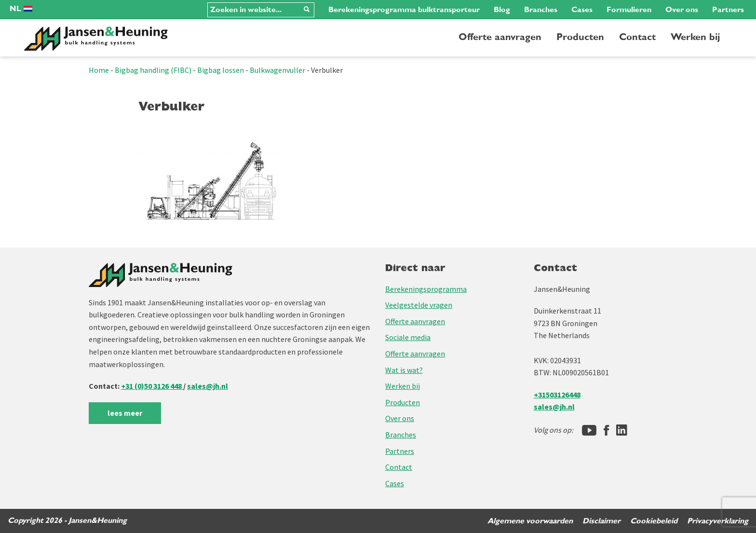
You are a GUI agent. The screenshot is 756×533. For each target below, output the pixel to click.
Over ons (682, 10)
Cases (582, 10)
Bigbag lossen (221, 70)
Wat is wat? (404, 370)
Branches (541, 10)
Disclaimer (601, 521)
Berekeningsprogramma (426, 289)
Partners (728, 10)
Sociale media (408, 337)
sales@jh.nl (208, 386)
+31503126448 (557, 395)
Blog (502, 10)
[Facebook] (606, 430)
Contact (637, 37)
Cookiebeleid (654, 521)
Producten (580, 37)
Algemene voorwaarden (530, 521)
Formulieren (629, 10)
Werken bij (695, 37)
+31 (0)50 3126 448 (152, 386)
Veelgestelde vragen (419, 305)
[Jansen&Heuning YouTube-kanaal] (589, 430)
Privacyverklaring (718, 521)
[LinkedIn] (622, 430)
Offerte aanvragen (500, 37)
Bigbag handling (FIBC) (153, 70)
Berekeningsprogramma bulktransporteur (404, 10)
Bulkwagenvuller (277, 70)
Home (99, 70)
